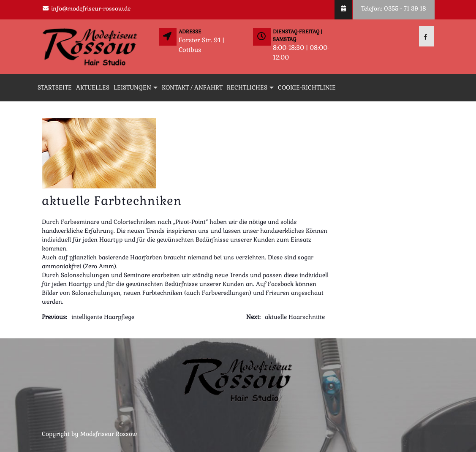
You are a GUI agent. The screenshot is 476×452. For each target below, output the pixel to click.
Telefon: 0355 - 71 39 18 (394, 8)
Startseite (55, 87)
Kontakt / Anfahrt (192, 87)
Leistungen (132, 87)
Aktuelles (93, 87)
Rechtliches (247, 87)
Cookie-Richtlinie (307, 87)
